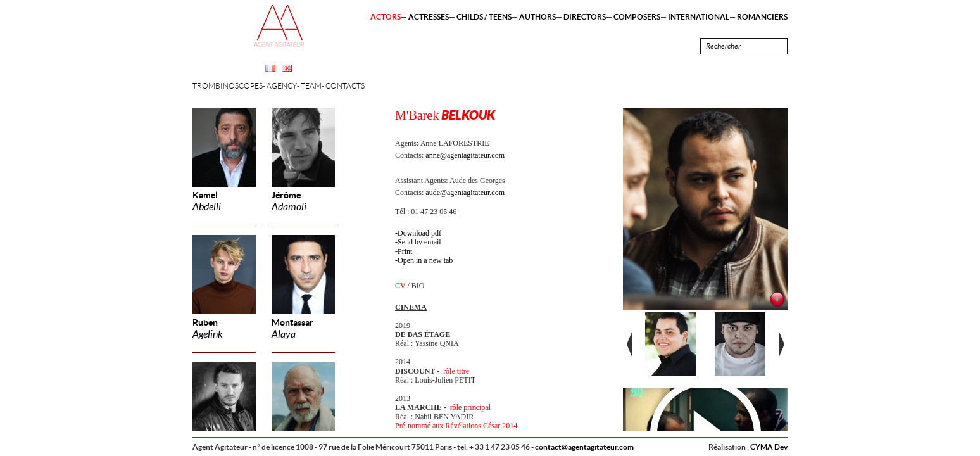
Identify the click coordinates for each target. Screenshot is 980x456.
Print (405, 251)
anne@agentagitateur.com (465, 155)
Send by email (419, 242)
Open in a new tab (425, 260)
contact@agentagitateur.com (584, 447)
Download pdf (419, 233)
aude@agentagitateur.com (465, 193)
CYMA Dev (769, 447)
